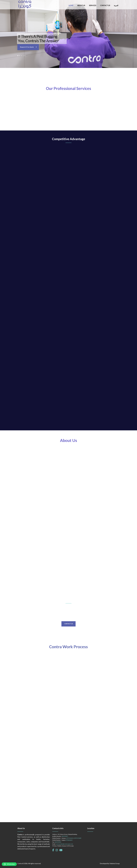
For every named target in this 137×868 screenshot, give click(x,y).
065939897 (65, 836)
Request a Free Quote (27, 47)
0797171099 (78, 838)
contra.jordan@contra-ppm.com (64, 844)
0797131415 (70, 838)
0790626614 (69, 840)
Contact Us (69, 624)
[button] (9, 864)
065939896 (58, 842)
